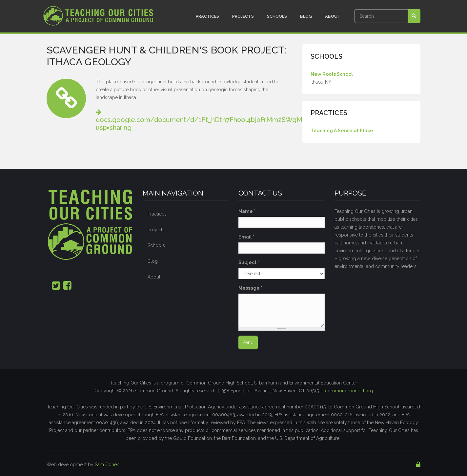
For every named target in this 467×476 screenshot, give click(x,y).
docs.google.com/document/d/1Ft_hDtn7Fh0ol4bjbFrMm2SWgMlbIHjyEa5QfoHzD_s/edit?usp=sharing (239, 120)
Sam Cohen (107, 465)
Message (250, 288)
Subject (249, 262)
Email (246, 237)
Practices (207, 16)
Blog (306, 16)
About (333, 16)
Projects (243, 16)
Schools (277, 16)
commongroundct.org (349, 391)
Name (247, 211)
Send (248, 342)
